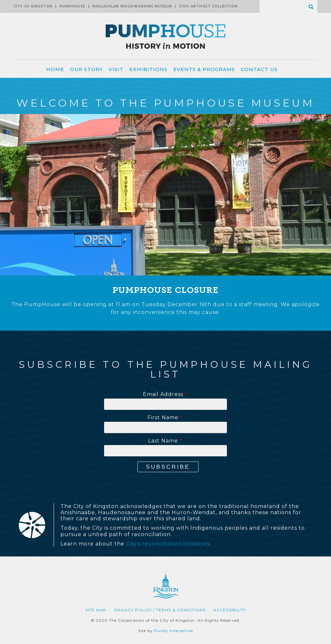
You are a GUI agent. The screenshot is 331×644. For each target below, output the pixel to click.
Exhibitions (148, 69)
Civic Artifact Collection (208, 6)
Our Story (86, 69)
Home (55, 69)
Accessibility (230, 610)
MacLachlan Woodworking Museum (132, 6)
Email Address (163, 394)
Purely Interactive (174, 631)
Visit (116, 69)
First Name (163, 418)
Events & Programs (204, 69)
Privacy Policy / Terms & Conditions (160, 610)
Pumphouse (72, 6)
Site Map (96, 610)
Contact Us (259, 69)
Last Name (163, 441)
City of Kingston (33, 6)
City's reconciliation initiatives (168, 544)
